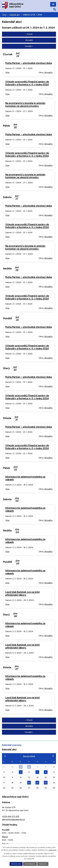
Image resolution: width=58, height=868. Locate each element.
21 (37, 783)
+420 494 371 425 (11, 816)
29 (21, 767)
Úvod (4, 15)
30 (29, 767)
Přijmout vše (16, 864)
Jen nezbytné (30, 864)
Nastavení (43, 864)
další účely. (53, 850)
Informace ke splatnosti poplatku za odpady (25, 478)
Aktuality (48, 72)
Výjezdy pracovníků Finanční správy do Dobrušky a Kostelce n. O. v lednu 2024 (27, 83)
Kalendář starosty (12, 745)
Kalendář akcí (15, 15)
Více (7, 72)
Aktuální (29, 40)
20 (29, 783)
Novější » (29, 46)
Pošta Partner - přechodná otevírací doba (29, 63)
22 (46, 783)
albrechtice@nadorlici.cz (13, 819)
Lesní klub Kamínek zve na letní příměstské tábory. (22, 593)
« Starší (29, 34)
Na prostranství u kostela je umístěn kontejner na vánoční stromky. (25, 105)
